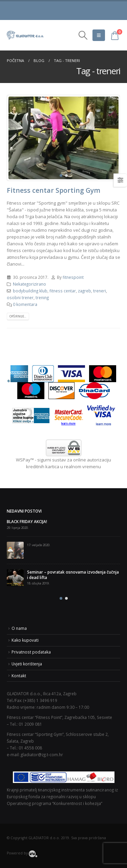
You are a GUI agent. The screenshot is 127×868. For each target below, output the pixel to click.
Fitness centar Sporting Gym (54, 190)
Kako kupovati (25, 640)
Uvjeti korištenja (27, 664)
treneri (100, 291)
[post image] (63, 138)
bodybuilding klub (30, 291)
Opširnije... (18, 316)
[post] (15, 550)
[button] (61, 175)
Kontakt (19, 676)
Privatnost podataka (31, 652)
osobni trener (20, 297)
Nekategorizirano (29, 284)
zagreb (84, 291)
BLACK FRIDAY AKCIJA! (27, 521)
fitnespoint (73, 277)
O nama (19, 628)
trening (42, 297)
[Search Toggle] (83, 35)
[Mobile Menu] (99, 35)
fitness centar (63, 291)
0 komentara (25, 304)
